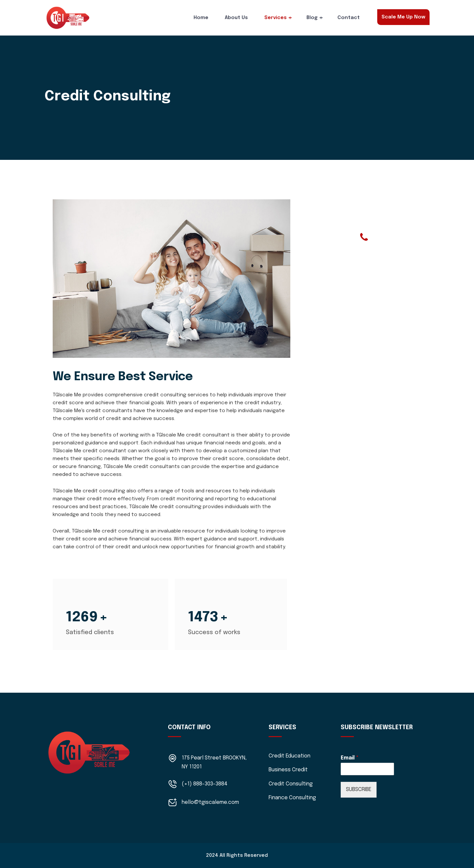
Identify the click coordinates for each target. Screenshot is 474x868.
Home (201, 18)
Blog (312, 18)
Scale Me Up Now (403, 17)
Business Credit (288, 770)
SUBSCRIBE (359, 790)
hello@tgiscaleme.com (210, 802)
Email (350, 758)
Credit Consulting (291, 784)
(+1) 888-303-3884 (205, 784)
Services (276, 18)
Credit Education (290, 756)
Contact (349, 18)
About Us (236, 18)
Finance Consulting (292, 798)
